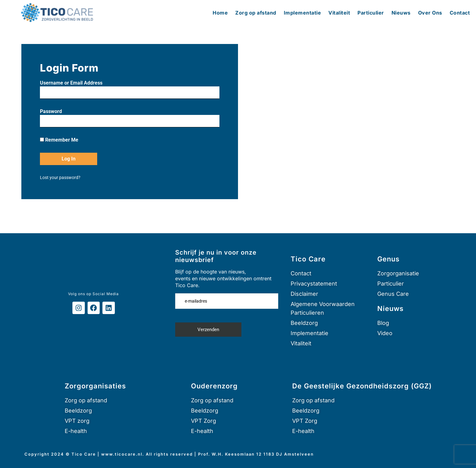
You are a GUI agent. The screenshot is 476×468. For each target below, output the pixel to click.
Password (51, 111)
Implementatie (303, 13)
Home (220, 13)
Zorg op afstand (256, 13)
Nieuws (401, 13)
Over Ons (430, 13)
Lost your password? (60, 177)
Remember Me (59, 140)
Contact (460, 13)
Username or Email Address (71, 83)
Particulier (371, 13)
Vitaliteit (339, 13)
